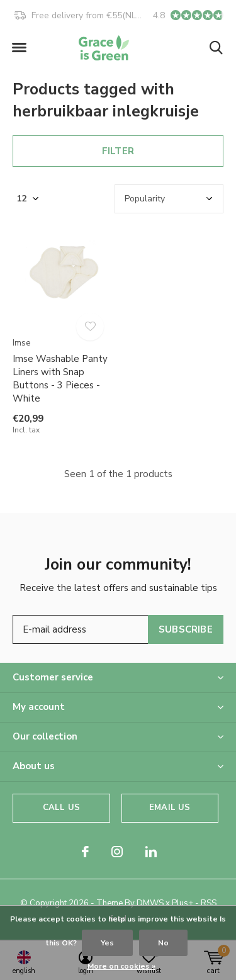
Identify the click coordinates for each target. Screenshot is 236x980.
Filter (118, 151)
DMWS (150, 903)
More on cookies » (121, 966)
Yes (107, 943)
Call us (61, 808)
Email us (170, 808)
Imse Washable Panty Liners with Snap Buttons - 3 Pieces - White (60, 378)
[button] (19, 48)
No (163, 943)
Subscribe (186, 629)
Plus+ (183, 903)
